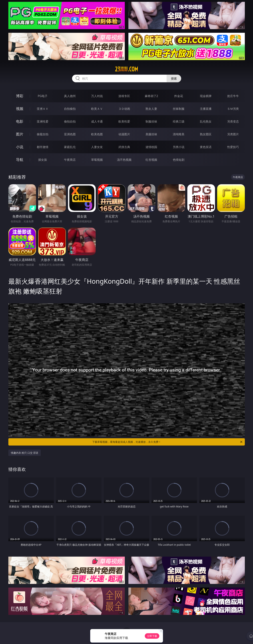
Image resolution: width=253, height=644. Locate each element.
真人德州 (70, 96)
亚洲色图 (70, 134)
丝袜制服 (179, 109)
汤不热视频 (124, 160)
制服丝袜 (151, 121)
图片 (20, 134)
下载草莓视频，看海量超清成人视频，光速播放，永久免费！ (168, 442)
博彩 (20, 96)
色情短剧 (179, 160)
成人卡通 (97, 121)
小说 (20, 147)
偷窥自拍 (43, 134)
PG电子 (43, 96)
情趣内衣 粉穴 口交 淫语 (25, 453)
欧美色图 (97, 134)
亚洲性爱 (43, 121)
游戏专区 (124, 96)
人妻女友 (97, 147)
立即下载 (152, 636)
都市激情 (43, 147)
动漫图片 (124, 134)
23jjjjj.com (127, 69)
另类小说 (179, 147)
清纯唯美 (179, 134)
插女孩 (43, 160)
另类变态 (233, 121)
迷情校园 (151, 147)
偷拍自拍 (70, 121)
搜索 (174, 78)
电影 (20, 121)
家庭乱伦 (70, 147)
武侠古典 (124, 147)
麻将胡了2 (151, 96)
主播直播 (206, 109)
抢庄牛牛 (233, 96)
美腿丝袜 (151, 134)
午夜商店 (70, 160)
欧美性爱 (124, 121)
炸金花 (179, 96)
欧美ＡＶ (97, 109)
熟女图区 (206, 134)
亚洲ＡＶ (43, 109)
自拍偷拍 (70, 109)
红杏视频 (151, 160)
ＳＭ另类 (233, 109)
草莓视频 (97, 160)
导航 (20, 160)
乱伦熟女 (206, 121)
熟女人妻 (151, 109)
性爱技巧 (233, 147)
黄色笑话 (206, 147)
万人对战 (97, 96)
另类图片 (233, 134)
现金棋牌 (206, 96)
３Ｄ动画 (124, 109)
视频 (20, 109)
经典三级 (179, 121)
